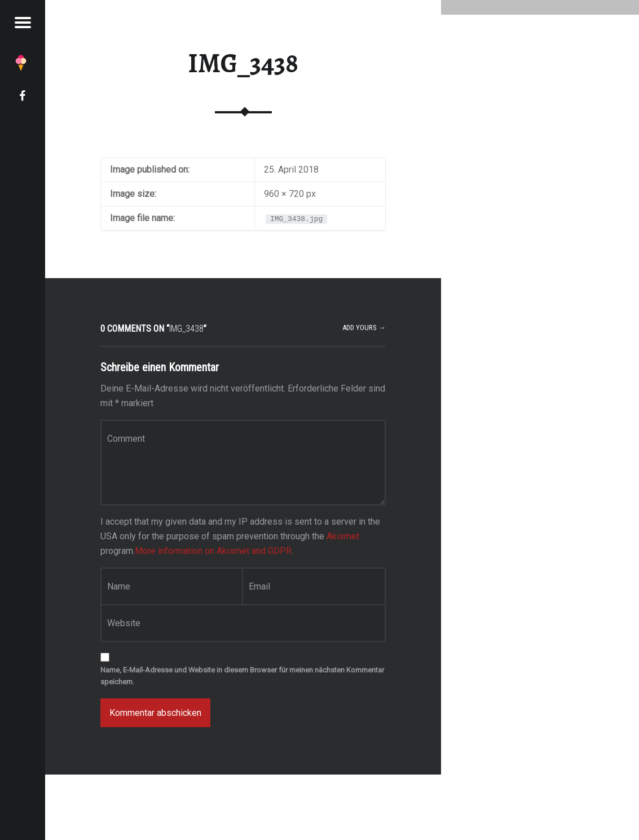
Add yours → (364, 327)
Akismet (343, 536)
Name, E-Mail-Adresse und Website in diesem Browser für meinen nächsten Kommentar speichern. (242, 676)
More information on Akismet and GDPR (213, 551)
